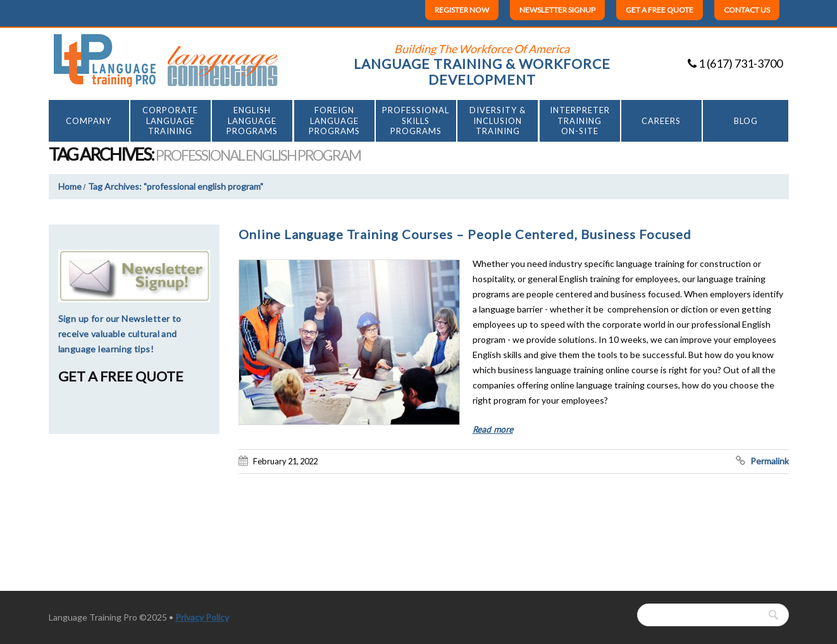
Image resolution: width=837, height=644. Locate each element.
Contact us (747, 10)
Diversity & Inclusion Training (498, 121)
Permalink (770, 461)
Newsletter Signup (557, 10)
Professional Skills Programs (416, 121)
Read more (493, 430)
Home (70, 186)
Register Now (462, 10)
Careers (661, 121)
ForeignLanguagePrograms (334, 121)
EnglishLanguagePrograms (252, 121)
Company (89, 121)
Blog (746, 121)
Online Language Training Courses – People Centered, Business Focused (465, 234)
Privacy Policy (202, 617)
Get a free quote (660, 10)
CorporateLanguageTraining (170, 121)
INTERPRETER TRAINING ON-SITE (580, 121)
